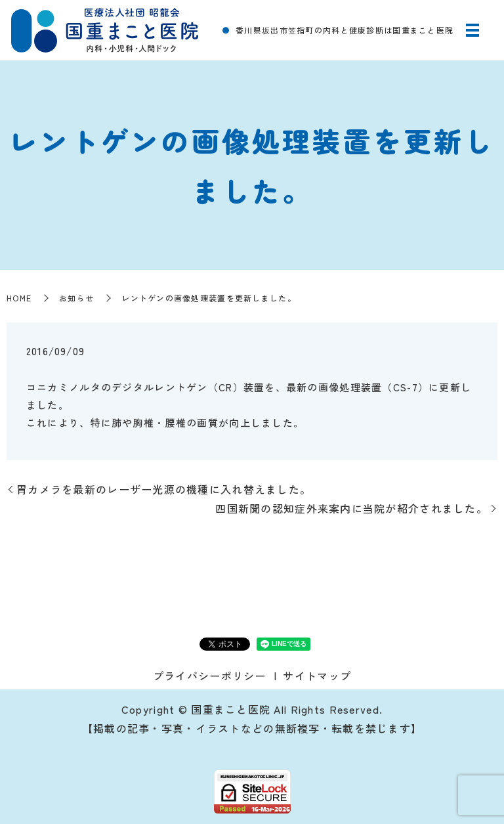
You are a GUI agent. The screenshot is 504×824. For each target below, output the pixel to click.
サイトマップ (317, 676)
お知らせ (76, 298)
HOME (19, 298)
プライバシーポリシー (210, 676)
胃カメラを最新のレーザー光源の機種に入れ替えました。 (164, 489)
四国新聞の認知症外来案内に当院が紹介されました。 (351, 508)
